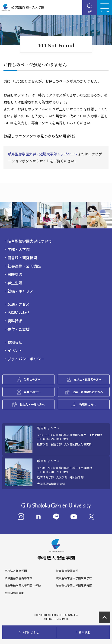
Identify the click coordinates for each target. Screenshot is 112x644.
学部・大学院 (19, 249)
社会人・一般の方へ (32, 404)
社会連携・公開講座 (24, 266)
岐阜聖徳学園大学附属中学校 (74, 578)
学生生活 (15, 283)
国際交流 (15, 274)
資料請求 (15, 321)
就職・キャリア (20, 291)
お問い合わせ (19, 312)
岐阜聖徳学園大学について (30, 241)
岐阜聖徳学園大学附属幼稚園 (74, 586)
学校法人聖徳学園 (16, 571)
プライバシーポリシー (26, 359)
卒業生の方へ (32, 392)
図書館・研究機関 (22, 258)
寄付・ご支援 (19, 329)
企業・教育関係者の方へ (88, 392)
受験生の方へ (32, 379)
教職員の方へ (88, 404)
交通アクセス (18, 304)
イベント (15, 350)
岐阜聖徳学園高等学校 (19, 578)
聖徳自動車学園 (14, 593)
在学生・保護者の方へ (88, 379)
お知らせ (15, 342)
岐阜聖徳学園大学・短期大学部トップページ (43, 154)
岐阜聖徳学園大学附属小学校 (23, 586)
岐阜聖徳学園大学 (67, 571)
